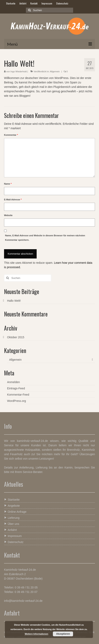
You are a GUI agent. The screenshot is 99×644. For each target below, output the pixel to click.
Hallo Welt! (14, 301)
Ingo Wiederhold (19, 71)
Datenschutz (14, 542)
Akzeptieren (63, 634)
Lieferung (12, 518)
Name (8, 184)
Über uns (12, 524)
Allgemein (55, 71)
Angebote (12, 506)
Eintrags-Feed (16, 388)
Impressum (13, 536)
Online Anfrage (15, 512)
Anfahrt (10, 530)
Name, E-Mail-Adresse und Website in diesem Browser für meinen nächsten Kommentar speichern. (45, 238)
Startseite (12, 500)
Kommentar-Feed (18, 395)
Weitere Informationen (36, 634)
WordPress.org (16, 401)
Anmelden (13, 382)
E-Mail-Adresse (13, 200)
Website (8, 215)
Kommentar (11, 135)
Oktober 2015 (16, 337)
